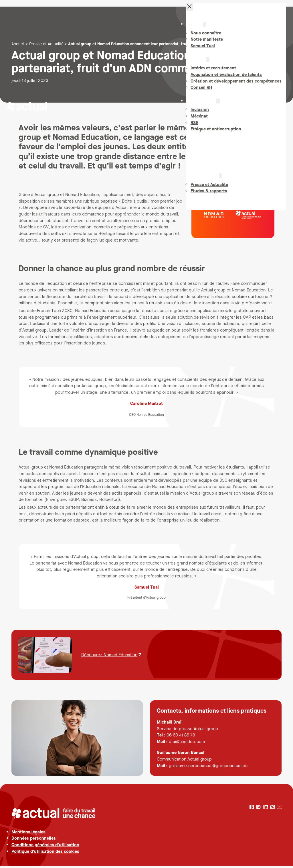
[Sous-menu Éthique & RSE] (218, 105)
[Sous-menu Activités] (208, 63)
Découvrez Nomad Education (109, 655)
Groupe (196, 28)
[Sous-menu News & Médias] (221, 180)
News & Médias (204, 180)
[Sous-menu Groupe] (205, 28)
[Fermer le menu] (189, 11)
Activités (197, 63)
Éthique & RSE (202, 105)
